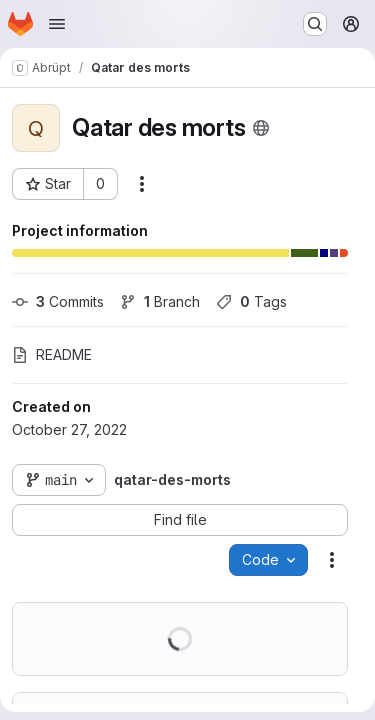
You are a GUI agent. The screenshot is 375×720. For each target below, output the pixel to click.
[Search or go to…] (315, 24)
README (52, 354)
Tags (251, 301)
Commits (58, 301)
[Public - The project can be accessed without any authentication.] (261, 128)
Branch (160, 301)
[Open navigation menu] (57, 24)
